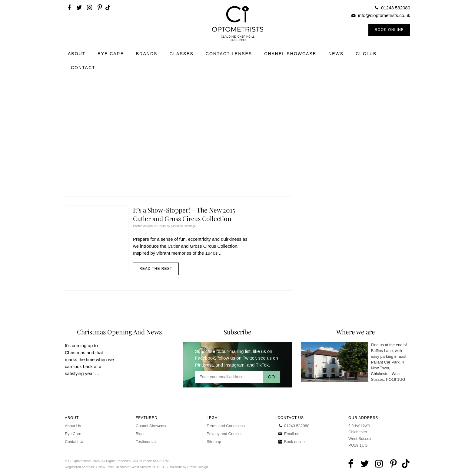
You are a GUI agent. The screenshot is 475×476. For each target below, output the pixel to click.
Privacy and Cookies (225, 434)
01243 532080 (396, 8)
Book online (291, 442)
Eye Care (111, 54)
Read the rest (156, 269)
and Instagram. (231, 365)
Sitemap (214, 442)
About (77, 54)
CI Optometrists (237, 23)
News (336, 54)
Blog (140, 434)
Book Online (389, 30)
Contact (83, 68)
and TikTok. (258, 365)
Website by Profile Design (189, 467)
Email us (288, 434)
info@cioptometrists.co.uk (384, 15)
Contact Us (75, 442)
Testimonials (147, 442)
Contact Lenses (229, 54)
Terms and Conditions (226, 426)
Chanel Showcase (290, 54)
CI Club (366, 54)
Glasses (181, 54)
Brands (147, 54)
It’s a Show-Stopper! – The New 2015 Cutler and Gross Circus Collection (184, 214)
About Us (73, 426)
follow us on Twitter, (237, 358)
